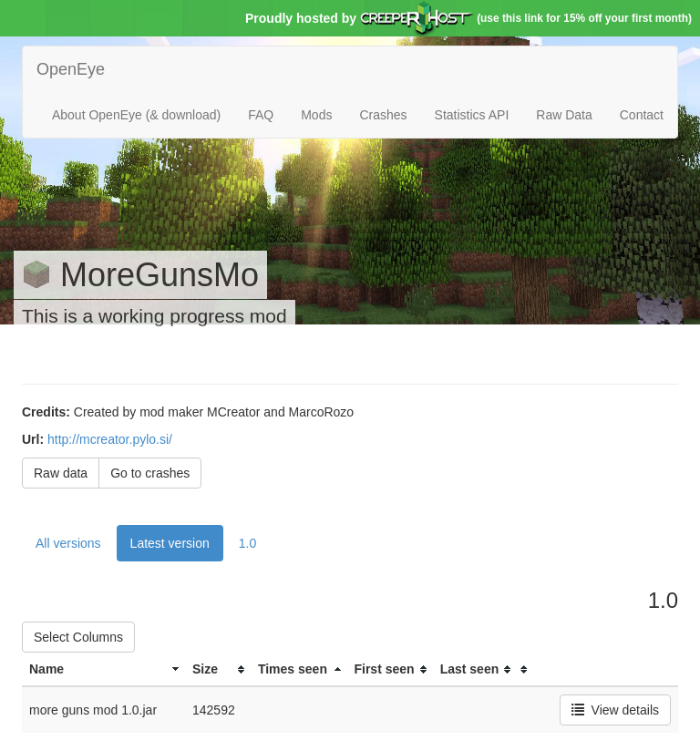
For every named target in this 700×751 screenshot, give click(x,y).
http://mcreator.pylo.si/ (110, 439)
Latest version (170, 543)
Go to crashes (150, 473)
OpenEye (71, 69)
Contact (642, 115)
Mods (316, 115)
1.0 (247, 543)
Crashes (383, 115)
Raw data (61, 473)
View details (615, 710)
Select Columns (78, 637)
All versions (68, 543)
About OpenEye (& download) (136, 115)
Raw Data (564, 115)
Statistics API (472, 115)
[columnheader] (103, 669)
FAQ (261, 115)
